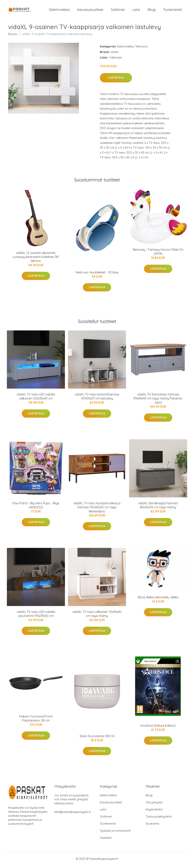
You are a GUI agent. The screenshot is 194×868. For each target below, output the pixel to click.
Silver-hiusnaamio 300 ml (97, 739)
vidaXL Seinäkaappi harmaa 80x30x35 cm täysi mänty (158, 508)
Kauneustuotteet (90, 11)
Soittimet (118, 11)
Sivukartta (152, 826)
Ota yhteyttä (154, 805)
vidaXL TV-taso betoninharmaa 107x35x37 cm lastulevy (97, 399)
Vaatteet (106, 840)
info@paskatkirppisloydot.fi (72, 815)
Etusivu (13, 37)
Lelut (136, 11)
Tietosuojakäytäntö (159, 819)
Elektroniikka (59, 11)
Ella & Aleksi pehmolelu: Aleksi (158, 600)
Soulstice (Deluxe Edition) (158, 728)
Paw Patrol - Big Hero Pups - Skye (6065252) (36, 508)
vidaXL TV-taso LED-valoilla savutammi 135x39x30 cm (36, 616)
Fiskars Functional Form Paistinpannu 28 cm (36, 721)
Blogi (152, 11)
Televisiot (141, 49)
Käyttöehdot (154, 812)
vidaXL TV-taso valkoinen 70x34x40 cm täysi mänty (97, 616)
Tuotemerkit (173, 11)
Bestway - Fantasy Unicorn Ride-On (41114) (158, 254)
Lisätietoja (116, 80)
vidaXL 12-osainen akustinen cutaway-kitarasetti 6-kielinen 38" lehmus (36, 260)
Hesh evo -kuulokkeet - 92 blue (97, 275)
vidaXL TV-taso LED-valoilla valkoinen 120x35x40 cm (36, 399)
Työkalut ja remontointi (115, 833)
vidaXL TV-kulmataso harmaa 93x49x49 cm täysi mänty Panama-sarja (158, 401)
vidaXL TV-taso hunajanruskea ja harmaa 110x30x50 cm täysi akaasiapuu (97, 510)
